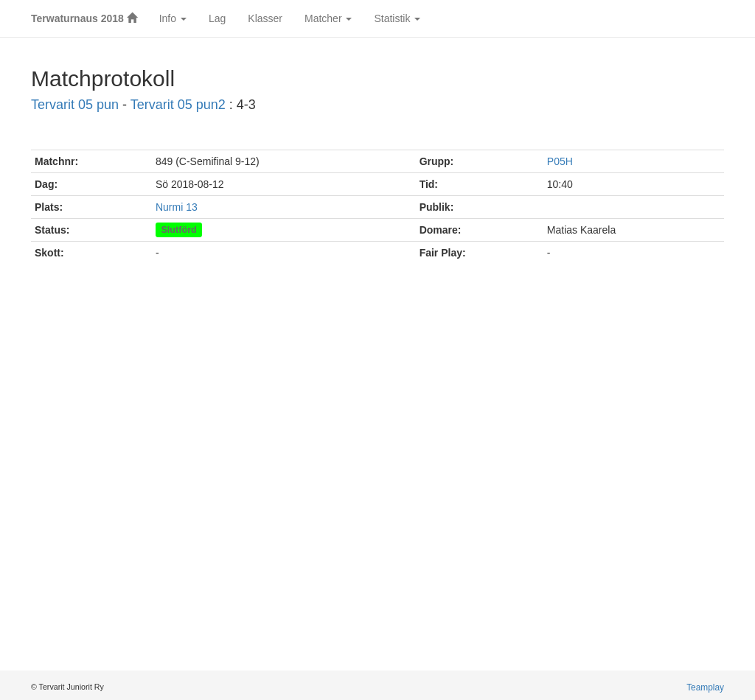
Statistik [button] (397, 18)
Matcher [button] (328, 18)
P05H (560, 161)
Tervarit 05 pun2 (178, 105)
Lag (217, 18)
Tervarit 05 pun (75, 105)
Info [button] (173, 18)
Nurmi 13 (177, 207)
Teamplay (705, 687)
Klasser (265, 18)
